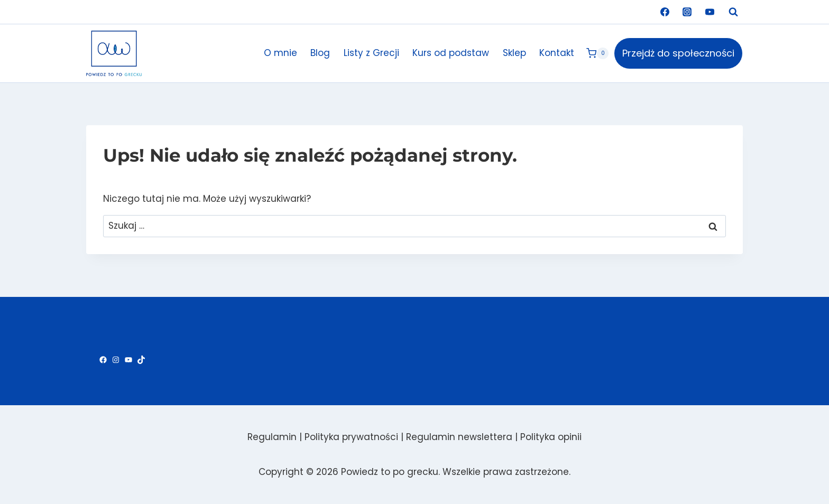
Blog (320, 53)
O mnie (280, 53)
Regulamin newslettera (459, 437)
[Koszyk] (597, 53)
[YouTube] (710, 12)
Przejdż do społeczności (678, 53)
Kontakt (557, 53)
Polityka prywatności (351, 437)
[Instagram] (687, 12)
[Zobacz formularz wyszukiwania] (733, 12)
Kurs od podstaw (451, 53)
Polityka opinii (551, 437)
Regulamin (272, 437)
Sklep (514, 53)
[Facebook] (665, 12)
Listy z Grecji (371, 53)
